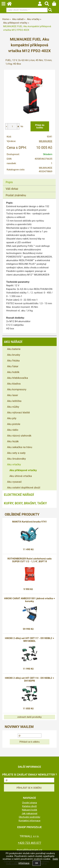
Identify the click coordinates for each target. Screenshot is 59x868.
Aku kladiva (14, 384)
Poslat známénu (16, 195)
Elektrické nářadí (19, 495)
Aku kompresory (17, 389)
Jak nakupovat (30, 813)
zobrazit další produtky (29, 717)
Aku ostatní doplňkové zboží (24, 488)
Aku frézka (13, 361)
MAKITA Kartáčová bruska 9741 (30, 522)
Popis (9, 182)
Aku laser (13, 395)
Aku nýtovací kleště (18, 412)
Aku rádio (13, 430)
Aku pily (12, 418)
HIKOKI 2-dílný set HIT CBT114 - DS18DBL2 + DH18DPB (29, 679)
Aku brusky (14, 355)
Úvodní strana (30, 803)
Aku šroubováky (16, 459)
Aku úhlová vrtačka (21, 476)
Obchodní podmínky (29, 817)
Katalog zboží (29, 806)
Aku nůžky (13, 407)
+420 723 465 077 (29, 843)
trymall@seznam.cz (29, 850)
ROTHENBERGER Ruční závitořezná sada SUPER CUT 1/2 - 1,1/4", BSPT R (30, 560)
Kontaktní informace (29, 821)
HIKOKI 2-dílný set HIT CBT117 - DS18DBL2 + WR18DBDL (29, 640)
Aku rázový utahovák (19, 436)
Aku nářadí (13, 342)
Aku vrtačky (14, 464)
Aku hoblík (13, 372)
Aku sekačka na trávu (20, 447)
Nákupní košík (29, 810)
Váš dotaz (12, 189)
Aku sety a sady (16, 453)
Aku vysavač (14, 482)
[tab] (29, 179)
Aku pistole (14, 424)
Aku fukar (13, 366)
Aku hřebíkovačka (17, 378)
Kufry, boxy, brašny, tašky (25, 503)
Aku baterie (14, 349)
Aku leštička (14, 401)
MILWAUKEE (46, 141)
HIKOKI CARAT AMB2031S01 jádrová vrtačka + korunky (29, 600)
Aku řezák (13, 441)
